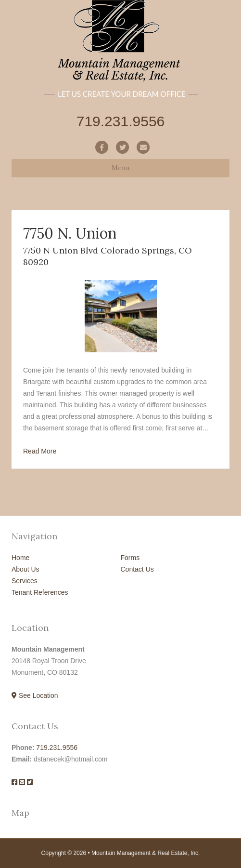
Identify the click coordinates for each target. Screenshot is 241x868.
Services (25, 581)
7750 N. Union (70, 233)
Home (20, 558)
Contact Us (137, 569)
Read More (40, 451)
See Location (35, 695)
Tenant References (40, 592)
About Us (25, 569)
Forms (130, 558)
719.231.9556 (57, 748)
